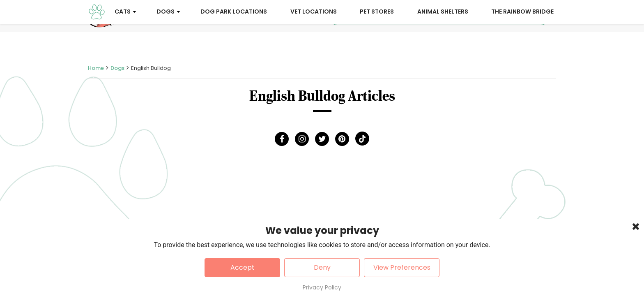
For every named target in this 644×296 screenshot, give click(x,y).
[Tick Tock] (362, 141)
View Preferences (402, 267)
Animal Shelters (443, 44)
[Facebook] (282, 141)
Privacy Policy (322, 287)
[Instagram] (302, 141)
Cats (123, 44)
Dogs (166, 44)
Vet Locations (314, 44)
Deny (322, 267)
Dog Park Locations (234, 44)
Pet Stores (377, 44)
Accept (243, 267)
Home (96, 70)
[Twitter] (322, 141)
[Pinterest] (342, 141)
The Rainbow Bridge (522, 44)
